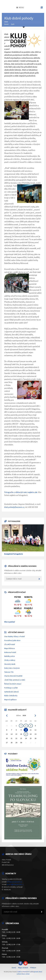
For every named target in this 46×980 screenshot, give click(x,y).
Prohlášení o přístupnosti (30, 972)
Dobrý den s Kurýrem (12, 668)
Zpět (13, 24)
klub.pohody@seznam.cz (14, 507)
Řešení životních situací (13, 684)
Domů (6, 24)
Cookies (20, 972)
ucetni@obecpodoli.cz (15, 884)
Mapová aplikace (10, 700)
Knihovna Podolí (10, 652)
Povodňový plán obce (12, 640)
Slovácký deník (10, 664)
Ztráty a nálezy (10, 660)
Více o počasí (10, 622)
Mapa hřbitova (10, 648)
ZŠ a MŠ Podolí (10, 644)
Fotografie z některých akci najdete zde (21, 492)
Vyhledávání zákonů (12, 692)
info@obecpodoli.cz (14, 882)
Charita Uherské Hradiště (13, 676)
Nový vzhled (26, 974)
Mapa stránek (23, 968)
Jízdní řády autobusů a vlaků (15, 680)
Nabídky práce (10, 656)
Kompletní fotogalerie (14, 554)
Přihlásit (33, 968)
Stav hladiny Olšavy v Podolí (14, 636)
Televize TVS (9, 672)
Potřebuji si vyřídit (11, 688)
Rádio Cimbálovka (11, 696)
